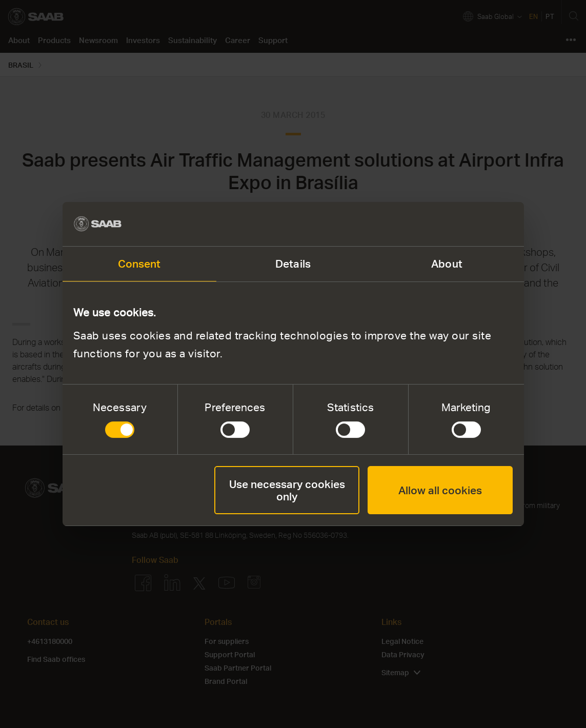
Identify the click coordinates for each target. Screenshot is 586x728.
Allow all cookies (440, 490)
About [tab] (447, 263)
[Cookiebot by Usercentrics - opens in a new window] (468, 224)
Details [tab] (293, 263)
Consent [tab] (139, 263)
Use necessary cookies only (287, 490)
